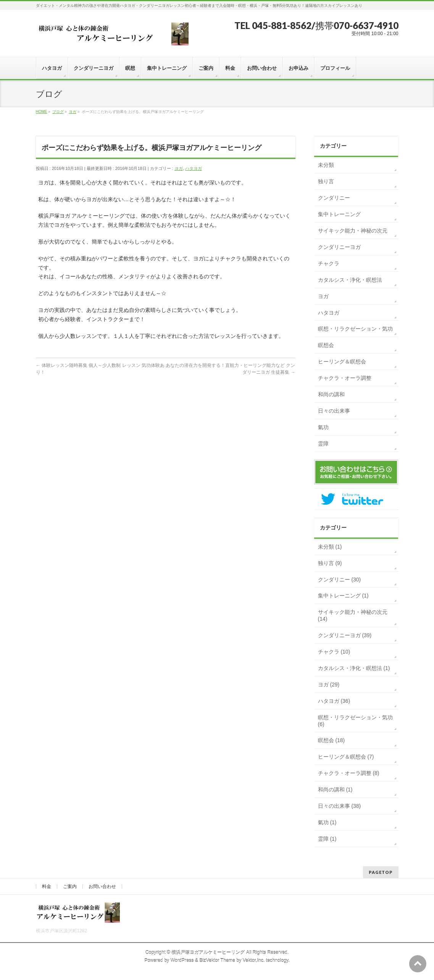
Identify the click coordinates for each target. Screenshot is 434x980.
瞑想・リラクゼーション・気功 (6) (355, 721)
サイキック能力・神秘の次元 (353, 231)
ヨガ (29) (329, 685)
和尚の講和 (331, 394)
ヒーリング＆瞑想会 (342, 362)
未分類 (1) (330, 547)
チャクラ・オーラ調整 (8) (349, 773)
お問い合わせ (102, 886)
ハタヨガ (194, 168)
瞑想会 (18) (332, 740)
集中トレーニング (339, 214)
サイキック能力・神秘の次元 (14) (353, 615)
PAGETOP (381, 872)
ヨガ (179, 168)
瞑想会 (326, 345)
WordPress (182, 961)
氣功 (323, 427)
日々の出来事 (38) (340, 806)
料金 (47, 886)
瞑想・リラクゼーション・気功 (355, 329)
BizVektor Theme (217, 961)
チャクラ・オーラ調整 (345, 378)
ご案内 (70, 886)
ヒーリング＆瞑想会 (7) (346, 757)
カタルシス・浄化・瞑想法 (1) (354, 668)
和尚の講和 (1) (335, 789)
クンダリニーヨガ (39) (345, 635)
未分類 (326, 165)
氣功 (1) (327, 822)
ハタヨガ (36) (334, 701)
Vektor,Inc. (254, 961)
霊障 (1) (327, 839)
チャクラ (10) (334, 652)
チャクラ (329, 263)
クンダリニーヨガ (339, 247)
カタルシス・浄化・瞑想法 (350, 280)
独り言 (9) (330, 563)
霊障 (323, 444)
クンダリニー (334, 198)
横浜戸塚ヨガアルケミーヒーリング (208, 953)
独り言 (326, 181)
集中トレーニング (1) (343, 596)
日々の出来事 (334, 411)
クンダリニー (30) (340, 580)
